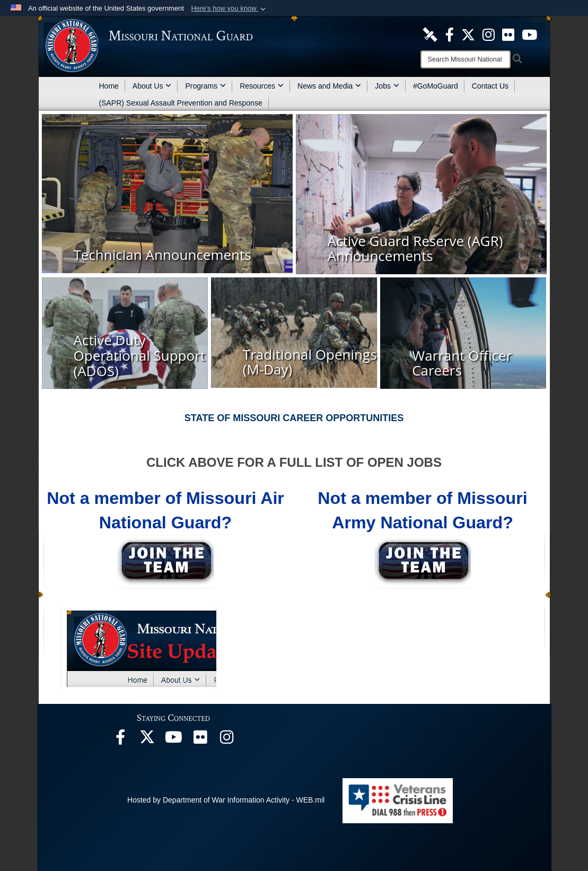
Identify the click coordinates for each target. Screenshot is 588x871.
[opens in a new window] (430, 34)
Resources (262, 86)
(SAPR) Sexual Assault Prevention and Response (181, 103)
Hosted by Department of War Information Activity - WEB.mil (226, 800)
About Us (152, 86)
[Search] (466, 59)
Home (109, 86)
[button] (229, 8)
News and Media (329, 86)
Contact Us (490, 86)
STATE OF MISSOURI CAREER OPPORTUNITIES (294, 418)
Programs (205, 86)
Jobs (387, 86)
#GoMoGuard (436, 86)
